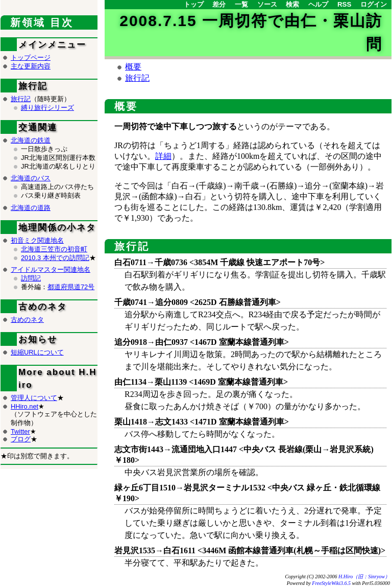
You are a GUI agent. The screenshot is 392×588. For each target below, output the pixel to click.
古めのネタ (27, 320)
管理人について (34, 398)
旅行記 (137, 78)
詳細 (163, 156)
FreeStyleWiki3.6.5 (331, 583)
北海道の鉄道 (31, 140)
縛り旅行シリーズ (47, 108)
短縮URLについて (37, 352)
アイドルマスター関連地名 (51, 269)
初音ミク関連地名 (37, 240)
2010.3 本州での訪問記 (55, 258)
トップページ (31, 57)
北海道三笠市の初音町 (54, 249)
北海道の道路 (31, 208)
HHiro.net (24, 406)
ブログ (21, 439)
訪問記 (31, 278)
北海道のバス (31, 178)
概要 (133, 67)
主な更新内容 (31, 66)
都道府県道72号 (71, 287)
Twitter (20, 431)
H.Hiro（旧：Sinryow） (364, 577)
